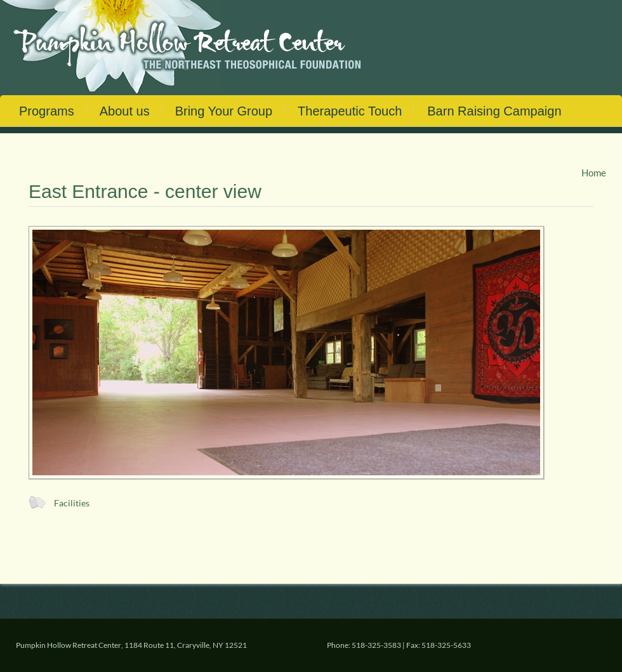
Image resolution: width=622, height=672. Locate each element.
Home (594, 173)
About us (125, 111)
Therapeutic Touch (350, 111)
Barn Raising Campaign (494, 111)
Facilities (72, 503)
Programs (47, 111)
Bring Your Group (224, 111)
